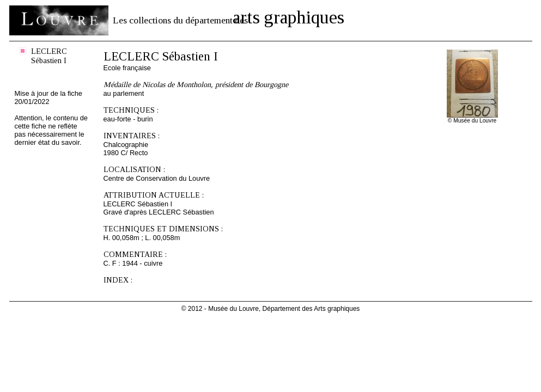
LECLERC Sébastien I (49, 56)
